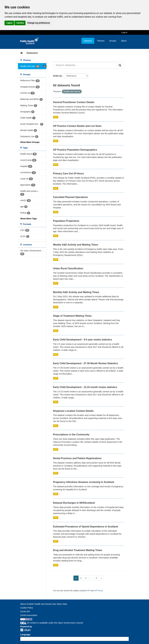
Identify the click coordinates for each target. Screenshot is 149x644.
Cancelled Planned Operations (71, 197)
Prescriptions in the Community (71, 435)
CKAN (25, 630)
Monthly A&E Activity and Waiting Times (76, 292)
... (91, 578)
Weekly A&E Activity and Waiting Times (76, 245)
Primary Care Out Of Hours (69, 174)
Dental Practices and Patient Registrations (77, 458)
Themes (101, 41)
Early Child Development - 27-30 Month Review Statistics (86, 363)
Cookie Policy (27, 608)
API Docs (98, 591)
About (124, 41)
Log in (124, 32)
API (89, 591)
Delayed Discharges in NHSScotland (74, 503)
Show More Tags (29, 219)
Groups (113, 41)
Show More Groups (30, 142)
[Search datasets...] (85, 65)
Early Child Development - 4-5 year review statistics (83, 340)
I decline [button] (20, 23)
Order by (57, 76)
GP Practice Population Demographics (75, 150)
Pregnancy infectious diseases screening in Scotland (84, 482)
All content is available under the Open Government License (52, 623)
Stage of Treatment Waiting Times (72, 316)
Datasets (88, 41)
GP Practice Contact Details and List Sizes (77, 126)
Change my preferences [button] (39, 23)
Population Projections (66, 221)
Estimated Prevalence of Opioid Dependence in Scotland (86, 527)
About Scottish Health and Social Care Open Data (44, 604)
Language (25, 635)
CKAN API (25, 612)
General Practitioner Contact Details (74, 102)
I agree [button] (9, 23)
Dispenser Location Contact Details (73, 411)
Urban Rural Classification (68, 268)
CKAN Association (29, 615)
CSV (56, 117)
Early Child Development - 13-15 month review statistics (85, 387)
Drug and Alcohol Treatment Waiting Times (78, 550)
